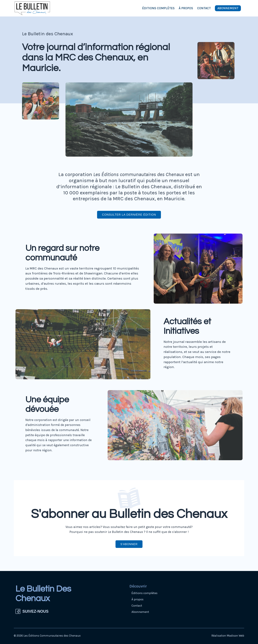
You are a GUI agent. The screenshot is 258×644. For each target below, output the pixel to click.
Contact (204, 8)
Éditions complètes (158, 8)
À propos (186, 8)
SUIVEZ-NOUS (35, 612)
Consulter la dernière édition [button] (129, 215)
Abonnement (228, 8)
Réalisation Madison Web (228, 636)
